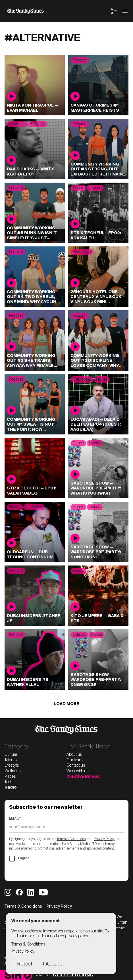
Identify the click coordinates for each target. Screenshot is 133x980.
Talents (11, 760)
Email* (15, 819)
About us (74, 755)
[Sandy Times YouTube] (43, 892)
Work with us (78, 771)
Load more (66, 704)
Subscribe (27, 871)
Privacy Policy (104, 839)
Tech (9, 782)
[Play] (27, 975)
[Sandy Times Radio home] (13, 975)
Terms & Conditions (71, 839)
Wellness (13, 771)
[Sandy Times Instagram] (8, 892)
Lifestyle (12, 765)
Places (10, 777)
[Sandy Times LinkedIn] (31, 892)
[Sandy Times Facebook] (19, 892)
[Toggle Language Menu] (114, 11)
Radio (11, 787)
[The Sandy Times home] (57, 11)
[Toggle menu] (125, 11)
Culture (11, 755)
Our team (75, 760)
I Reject (23, 964)
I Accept (52, 964)
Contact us (76, 765)
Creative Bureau (83, 777)
